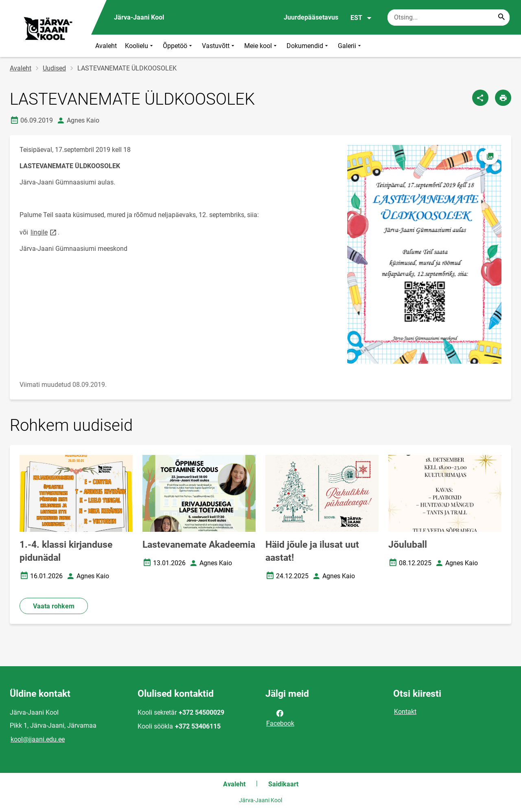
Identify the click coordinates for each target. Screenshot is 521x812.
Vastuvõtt (219, 46)
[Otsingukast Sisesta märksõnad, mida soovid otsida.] (449, 18)
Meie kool (261, 46)
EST (361, 18)
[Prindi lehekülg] (503, 98)
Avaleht (106, 46)
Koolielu (140, 46)
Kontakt (405, 712)
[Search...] (501, 18)
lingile (44, 232)
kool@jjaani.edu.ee (38, 739)
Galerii (350, 46)
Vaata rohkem (54, 606)
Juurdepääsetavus (311, 17)
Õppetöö (178, 46)
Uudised (54, 68)
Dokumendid (308, 46)
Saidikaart (283, 784)
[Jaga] (480, 98)
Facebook (280, 718)
